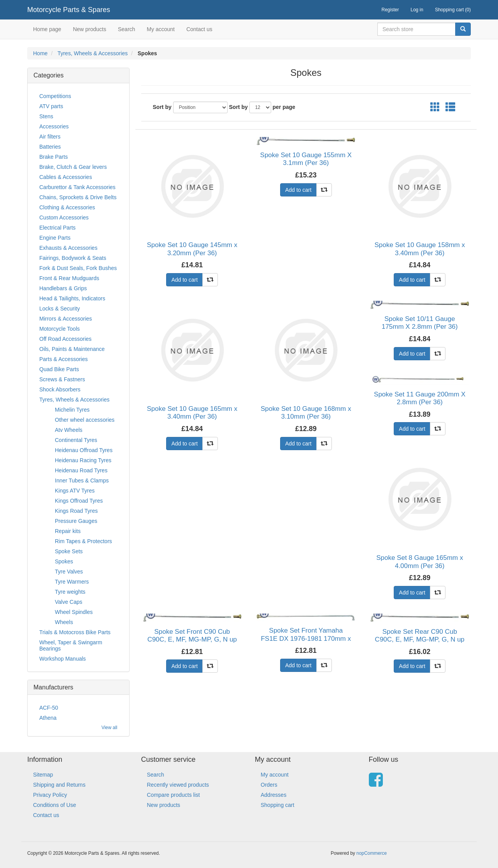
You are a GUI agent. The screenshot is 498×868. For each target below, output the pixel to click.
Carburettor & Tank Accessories (77, 187)
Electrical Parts (57, 228)
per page (284, 107)
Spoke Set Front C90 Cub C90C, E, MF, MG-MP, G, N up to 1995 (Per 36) (192, 640)
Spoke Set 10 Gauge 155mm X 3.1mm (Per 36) (306, 159)
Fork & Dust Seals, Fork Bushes (78, 268)
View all (110, 728)
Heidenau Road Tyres (81, 470)
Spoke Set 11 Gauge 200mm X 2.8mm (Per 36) (420, 398)
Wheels (64, 622)
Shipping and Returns (59, 785)
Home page (47, 29)
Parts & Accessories (64, 359)
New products (89, 29)
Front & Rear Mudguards (69, 278)
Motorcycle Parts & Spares (69, 10)
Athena (48, 718)
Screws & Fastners (62, 379)
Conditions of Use (55, 805)
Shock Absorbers (60, 389)
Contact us (199, 29)
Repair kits (68, 531)
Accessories (54, 126)
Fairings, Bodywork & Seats (73, 258)
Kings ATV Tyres (75, 491)
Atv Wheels (69, 430)
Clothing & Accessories (67, 207)
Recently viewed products (178, 785)
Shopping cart (277, 805)
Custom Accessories (64, 217)
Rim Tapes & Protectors (83, 541)
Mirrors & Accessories (66, 319)
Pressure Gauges (76, 521)
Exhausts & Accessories (68, 248)
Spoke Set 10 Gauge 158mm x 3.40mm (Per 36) (419, 249)
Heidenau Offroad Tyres (84, 450)
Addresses (274, 795)
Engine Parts (55, 238)
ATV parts (51, 106)
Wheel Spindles (74, 612)
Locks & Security (60, 309)
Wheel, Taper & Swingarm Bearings (71, 645)
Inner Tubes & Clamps (82, 480)
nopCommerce (372, 853)
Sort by (162, 107)
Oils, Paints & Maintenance (72, 349)
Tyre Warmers (72, 582)
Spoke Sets (69, 551)
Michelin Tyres (72, 410)
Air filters (50, 137)
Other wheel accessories (85, 420)
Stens (46, 116)
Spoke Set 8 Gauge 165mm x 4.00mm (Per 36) (420, 562)
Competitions (55, 96)
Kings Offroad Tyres (79, 501)
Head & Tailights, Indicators (72, 298)
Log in (417, 10)
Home (40, 53)
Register (390, 10)
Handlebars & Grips (63, 288)
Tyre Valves (69, 572)
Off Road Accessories (65, 339)
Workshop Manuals (63, 659)
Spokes (64, 561)
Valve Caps (69, 602)
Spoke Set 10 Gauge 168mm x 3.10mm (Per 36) (306, 413)
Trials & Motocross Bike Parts (75, 632)
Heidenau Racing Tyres (83, 460)
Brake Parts (53, 157)
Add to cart (184, 280)
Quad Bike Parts (59, 369)
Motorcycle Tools (60, 329)
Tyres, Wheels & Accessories (93, 53)
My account (161, 29)
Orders (269, 785)
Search (126, 29)
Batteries (50, 147)
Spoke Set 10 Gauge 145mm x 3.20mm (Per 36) (192, 249)
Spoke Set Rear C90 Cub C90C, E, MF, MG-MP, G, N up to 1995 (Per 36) (420, 640)
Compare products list (174, 795)
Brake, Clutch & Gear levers (73, 167)
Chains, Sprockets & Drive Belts (78, 197)
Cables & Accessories (66, 177)
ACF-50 (49, 708)
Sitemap (43, 775)
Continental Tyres (76, 440)
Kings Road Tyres (76, 511)
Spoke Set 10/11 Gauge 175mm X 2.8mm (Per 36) (420, 323)
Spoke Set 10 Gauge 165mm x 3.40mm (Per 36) (192, 413)
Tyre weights (70, 592)
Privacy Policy (50, 795)
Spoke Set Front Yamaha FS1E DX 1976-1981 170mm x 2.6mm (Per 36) (306, 638)
